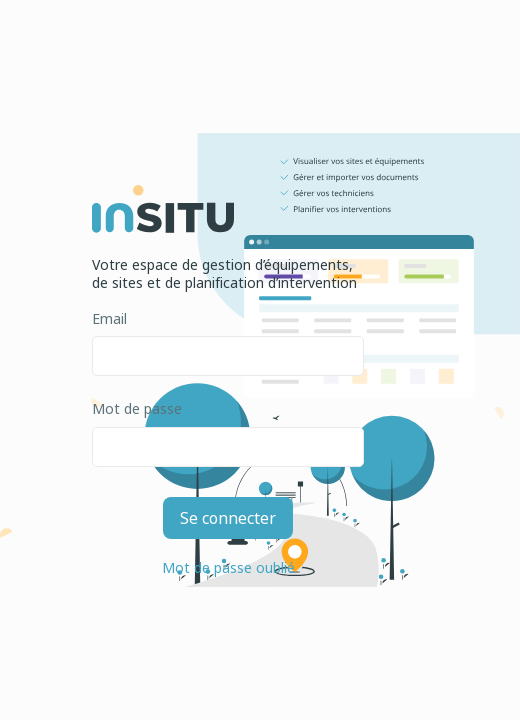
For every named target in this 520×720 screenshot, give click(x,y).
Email (109, 319)
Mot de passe (137, 409)
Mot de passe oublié (228, 568)
